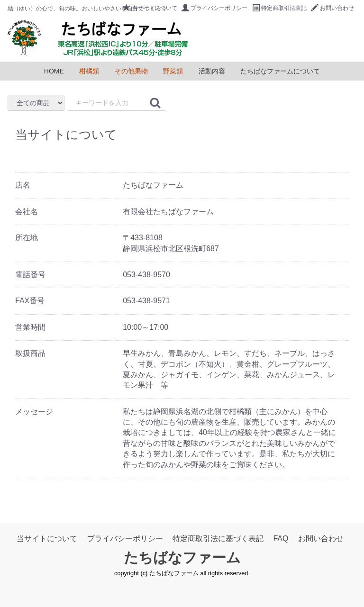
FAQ (281, 539)
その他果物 (131, 71)
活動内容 (212, 71)
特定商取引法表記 (279, 8)
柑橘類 (89, 71)
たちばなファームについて (280, 71)
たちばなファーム (182, 557)
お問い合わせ (332, 8)
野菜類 (173, 71)
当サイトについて (150, 8)
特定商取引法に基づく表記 (218, 539)
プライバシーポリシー (214, 8)
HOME (54, 71)
